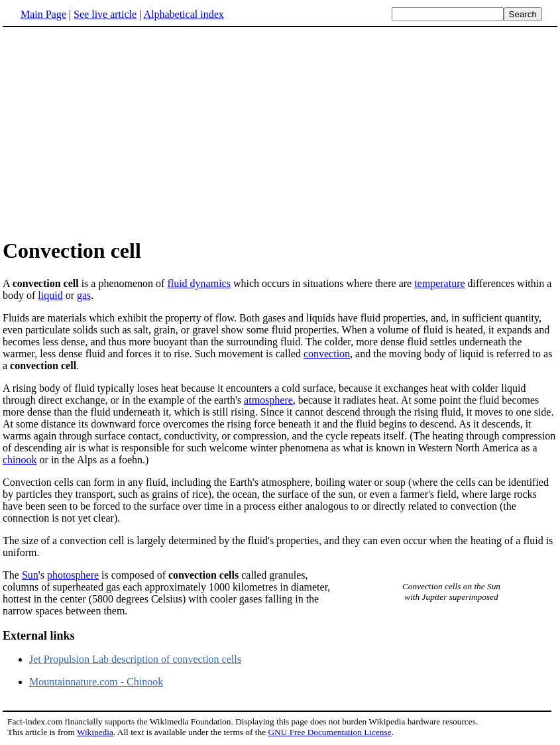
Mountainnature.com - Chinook (96, 682)
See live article (105, 14)
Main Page (43, 14)
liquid (50, 295)
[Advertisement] (114, 132)
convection (327, 354)
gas (84, 295)
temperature (439, 283)
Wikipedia (95, 732)
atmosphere (268, 400)
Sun (30, 575)
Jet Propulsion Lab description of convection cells (135, 659)
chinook (20, 460)
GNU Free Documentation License (329, 732)
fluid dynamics (199, 283)
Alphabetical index (183, 14)
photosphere (73, 575)
